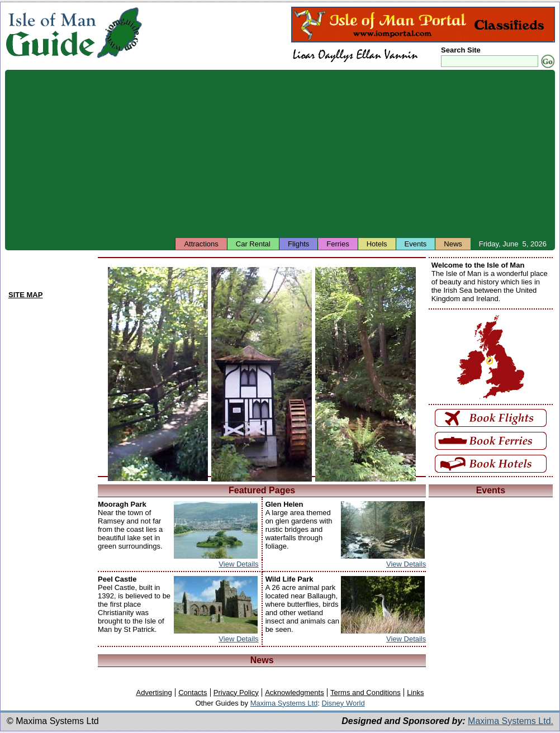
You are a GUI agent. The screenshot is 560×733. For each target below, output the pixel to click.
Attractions (201, 244)
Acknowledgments (295, 692)
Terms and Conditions (366, 692)
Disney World (343, 703)
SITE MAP (25, 295)
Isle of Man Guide (51, 33)
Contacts (193, 692)
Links (415, 692)
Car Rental (253, 244)
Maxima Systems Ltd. (511, 721)
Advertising (154, 692)
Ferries (338, 244)
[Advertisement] (280, 154)
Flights (298, 244)
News (453, 244)
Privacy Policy (236, 692)
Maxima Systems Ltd (284, 703)
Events (416, 244)
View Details (238, 564)
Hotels (377, 244)
